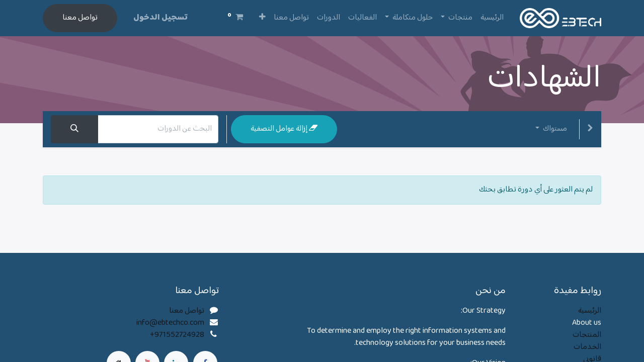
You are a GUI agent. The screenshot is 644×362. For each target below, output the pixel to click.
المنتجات (587, 335)
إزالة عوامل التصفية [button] (284, 129)
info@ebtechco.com (170, 323)
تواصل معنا (80, 18)
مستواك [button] (554, 129)
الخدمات (587, 347)
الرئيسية (590, 311)
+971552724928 (177, 335)
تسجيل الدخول (160, 18)
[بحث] (74, 129)
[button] (262, 18)
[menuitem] (492, 18)
